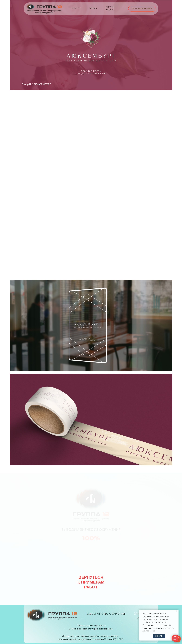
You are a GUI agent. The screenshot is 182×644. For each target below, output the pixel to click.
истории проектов (110, 8)
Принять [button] (159, 636)
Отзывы (93, 8)
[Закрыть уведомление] (177, 612)
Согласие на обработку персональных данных (91, 629)
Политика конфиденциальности (91, 626)
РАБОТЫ (76, 8)
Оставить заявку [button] (142, 9)
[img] (44, 9)
